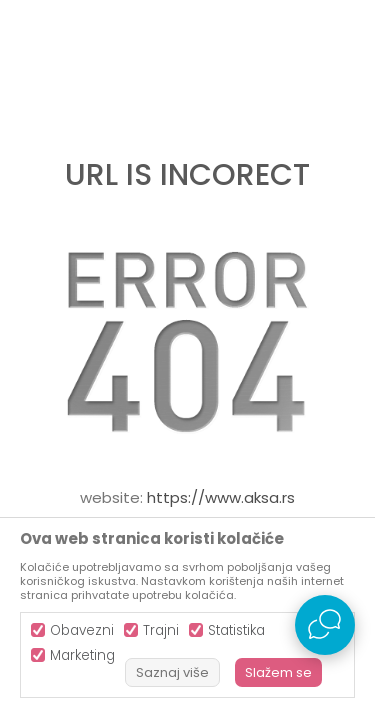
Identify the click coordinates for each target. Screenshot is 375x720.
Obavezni (82, 630)
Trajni (161, 630)
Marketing (82, 655)
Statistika (236, 630)
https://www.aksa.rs (221, 497)
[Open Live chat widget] (325, 625)
